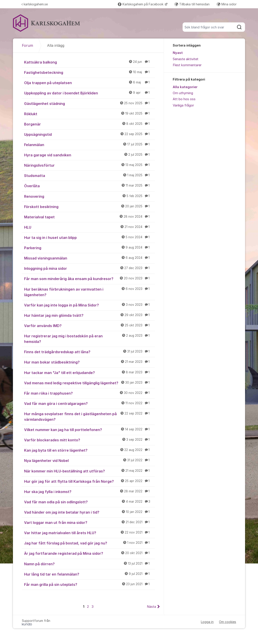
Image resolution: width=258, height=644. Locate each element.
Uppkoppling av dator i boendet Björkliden (89, 93)
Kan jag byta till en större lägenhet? (89, 450)
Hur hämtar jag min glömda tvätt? (89, 315)
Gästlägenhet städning (89, 103)
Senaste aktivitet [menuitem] (186, 59)
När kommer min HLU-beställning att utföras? (89, 471)
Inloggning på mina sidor (89, 268)
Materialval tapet (89, 217)
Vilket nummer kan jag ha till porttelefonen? (89, 429)
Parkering (89, 248)
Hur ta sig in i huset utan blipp (89, 237)
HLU (89, 227)
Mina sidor (227, 4)
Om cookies (228, 622)
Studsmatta (89, 175)
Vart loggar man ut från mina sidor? (89, 522)
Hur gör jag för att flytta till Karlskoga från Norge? (89, 481)
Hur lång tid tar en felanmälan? (89, 574)
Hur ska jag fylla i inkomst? (89, 491)
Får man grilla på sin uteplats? (89, 584)
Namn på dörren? (89, 564)
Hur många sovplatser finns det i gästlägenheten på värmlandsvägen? (89, 416)
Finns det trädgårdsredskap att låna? (89, 352)
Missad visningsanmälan (89, 258)
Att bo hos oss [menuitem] (184, 99)
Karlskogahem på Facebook (141, 4)
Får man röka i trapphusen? (89, 393)
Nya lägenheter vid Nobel (89, 460)
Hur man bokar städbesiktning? (89, 362)
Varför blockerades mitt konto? (89, 440)
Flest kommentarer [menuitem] (187, 65)
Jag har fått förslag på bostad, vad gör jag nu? (89, 543)
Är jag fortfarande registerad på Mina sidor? (89, 553)
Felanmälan (89, 145)
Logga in (207, 622)
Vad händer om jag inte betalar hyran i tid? (89, 512)
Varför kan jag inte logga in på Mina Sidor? (89, 305)
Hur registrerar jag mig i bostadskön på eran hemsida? (89, 339)
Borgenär (89, 124)
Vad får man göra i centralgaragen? (89, 403)
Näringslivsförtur (89, 165)
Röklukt (89, 114)
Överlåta (89, 186)
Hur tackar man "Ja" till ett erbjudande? (89, 372)
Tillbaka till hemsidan (192, 4)
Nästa (151, 607)
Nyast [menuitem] (178, 53)
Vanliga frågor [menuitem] (183, 105)
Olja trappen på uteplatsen (89, 83)
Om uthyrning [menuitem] (183, 93)
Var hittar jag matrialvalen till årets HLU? (89, 533)
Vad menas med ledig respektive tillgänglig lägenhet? (89, 383)
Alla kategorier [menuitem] (185, 87)
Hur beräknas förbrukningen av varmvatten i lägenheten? (89, 292)
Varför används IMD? (89, 325)
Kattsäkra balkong (89, 62)
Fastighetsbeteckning (89, 72)
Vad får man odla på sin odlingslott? (89, 502)
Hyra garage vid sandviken (89, 155)
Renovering (89, 196)
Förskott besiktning (89, 206)
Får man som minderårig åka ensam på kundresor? (89, 278)
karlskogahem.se (35, 4)
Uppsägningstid (89, 134)
